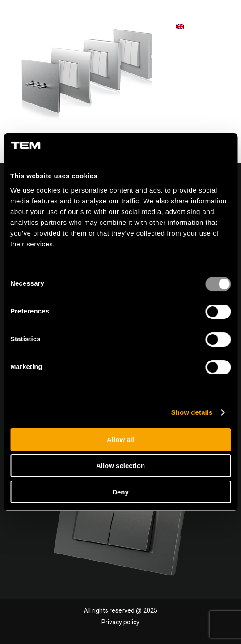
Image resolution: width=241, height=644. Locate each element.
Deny (120, 492)
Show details (192, 412)
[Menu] (220, 27)
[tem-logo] (60, 27)
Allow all (120, 440)
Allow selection (120, 466)
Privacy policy (120, 622)
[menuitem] (220, 27)
